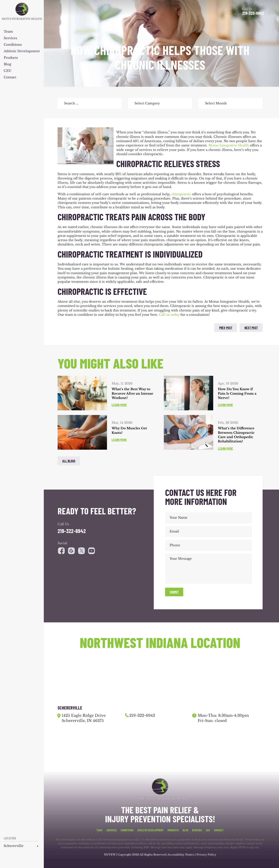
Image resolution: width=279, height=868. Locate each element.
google (71, 551)
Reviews (197, 830)
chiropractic (181, 194)
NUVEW (110, 855)
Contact (10, 77)
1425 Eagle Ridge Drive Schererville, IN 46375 (84, 718)
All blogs (69, 461)
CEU (8, 71)
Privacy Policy (206, 855)
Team (8, 32)
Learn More (119, 405)
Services (10, 38)
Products (11, 58)
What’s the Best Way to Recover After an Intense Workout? (132, 394)
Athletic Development (22, 51)
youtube (81, 551)
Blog (7, 64)
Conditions (13, 45)
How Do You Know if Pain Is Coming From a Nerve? (237, 394)
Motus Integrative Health (229, 145)
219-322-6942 (253, 13)
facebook (61, 327)
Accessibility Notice (181, 855)
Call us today (169, 315)
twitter (71, 327)
